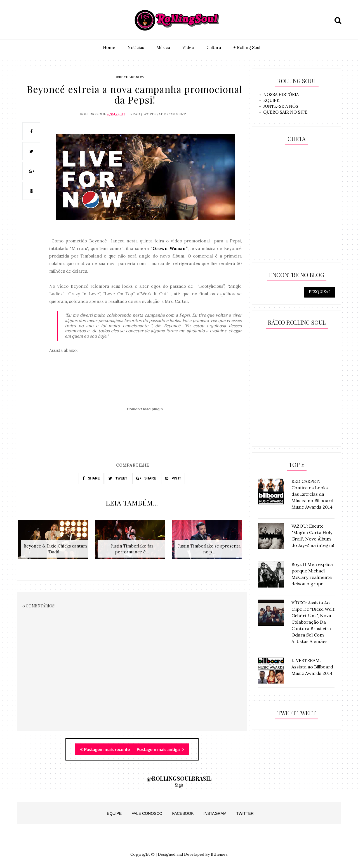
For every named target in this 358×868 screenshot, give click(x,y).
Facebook (183, 813)
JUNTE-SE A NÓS (281, 106)
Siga (179, 785)
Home (109, 47)
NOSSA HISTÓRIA (281, 94)
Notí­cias (136, 47)
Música (163, 47)
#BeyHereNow (130, 77)
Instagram (215, 813)
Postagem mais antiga (160, 749)
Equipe (114, 813)
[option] (55, 543)
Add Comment (172, 114)
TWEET (118, 478)
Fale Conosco (147, 813)
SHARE (91, 478)
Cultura (214, 47)
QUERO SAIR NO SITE (285, 112)
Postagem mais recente (105, 749)
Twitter (245, 813)
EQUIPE (271, 100)
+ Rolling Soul (247, 47)
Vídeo (188, 47)
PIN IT (173, 478)
